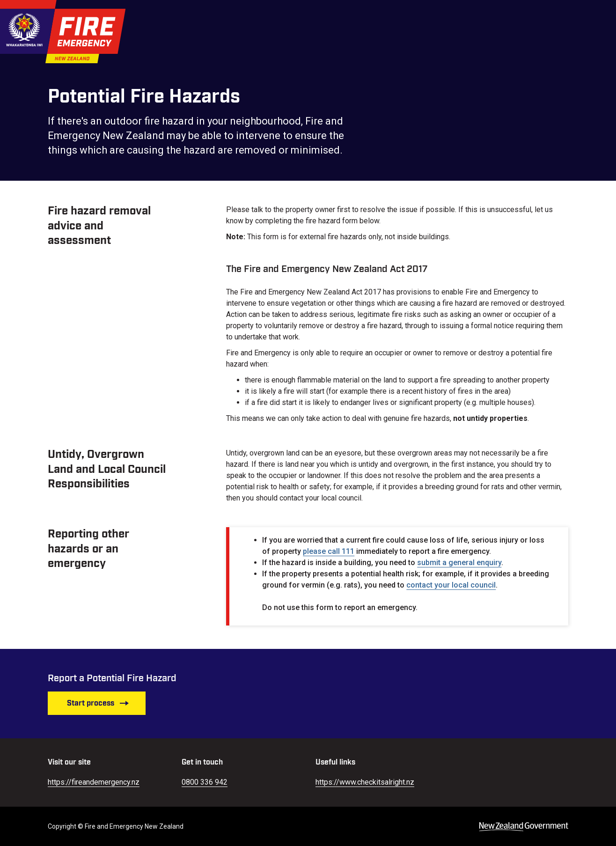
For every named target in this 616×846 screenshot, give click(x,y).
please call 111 (329, 551)
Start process (98, 703)
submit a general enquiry (459, 563)
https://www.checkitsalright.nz (365, 782)
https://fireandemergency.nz (94, 782)
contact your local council (451, 585)
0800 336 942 (205, 782)
